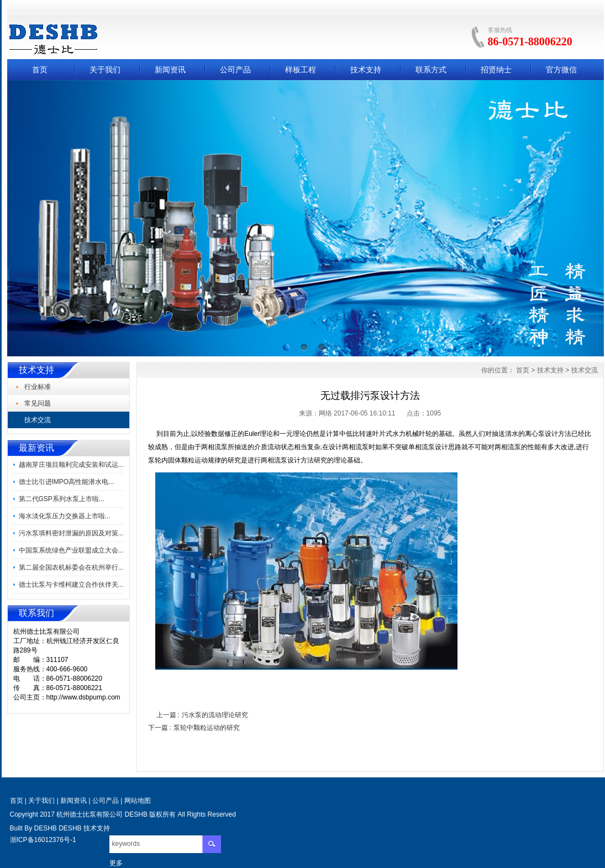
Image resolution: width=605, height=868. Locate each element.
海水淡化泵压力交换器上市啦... (65, 516)
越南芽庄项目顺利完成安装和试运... (71, 465)
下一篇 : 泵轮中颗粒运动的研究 (194, 728)
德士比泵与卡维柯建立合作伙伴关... (71, 585)
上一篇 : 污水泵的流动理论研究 (202, 715)
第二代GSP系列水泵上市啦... (62, 499)
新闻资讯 (170, 70)
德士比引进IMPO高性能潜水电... (67, 482)
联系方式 (431, 70)
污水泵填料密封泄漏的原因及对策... (71, 533)
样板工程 (301, 70)
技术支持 (366, 70)
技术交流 (585, 370)
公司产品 (235, 70)
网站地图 (138, 801)
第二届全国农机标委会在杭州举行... (71, 567)
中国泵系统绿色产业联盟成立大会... (71, 550)
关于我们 (105, 70)
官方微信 (561, 70)
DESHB (46, 828)
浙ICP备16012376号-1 (43, 840)
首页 (40, 70)
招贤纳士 (496, 70)
